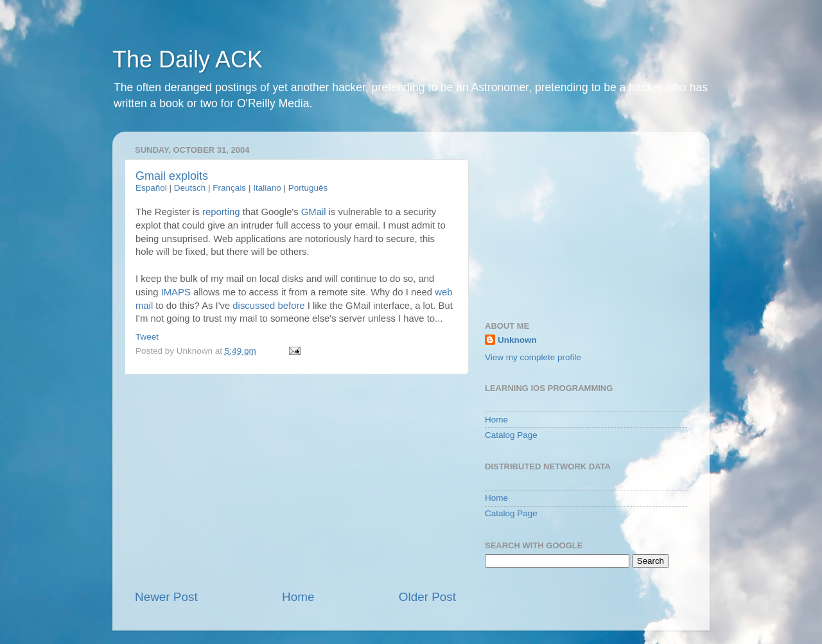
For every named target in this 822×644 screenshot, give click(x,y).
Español (151, 188)
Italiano (267, 188)
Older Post (427, 597)
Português (308, 188)
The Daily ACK (188, 59)
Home (298, 597)
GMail (314, 212)
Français (229, 188)
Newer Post (166, 597)
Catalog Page (511, 435)
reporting (221, 212)
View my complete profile (533, 357)
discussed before (268, 306)
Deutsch (190, 188)
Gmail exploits (172, 176)
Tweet (147, 337)
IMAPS (176, 292)
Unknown (517, 340)
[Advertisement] (295, 482)
